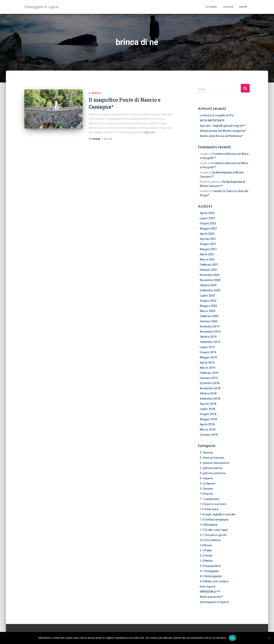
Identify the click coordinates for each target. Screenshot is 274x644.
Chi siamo (211, 7)
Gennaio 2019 (209, 378)
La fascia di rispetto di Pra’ (217, 115)
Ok (232, 638)
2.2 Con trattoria (210, 540)
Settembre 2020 (210, 290)
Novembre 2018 (210, 388)
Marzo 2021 (208, 259)
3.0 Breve (206, 545)
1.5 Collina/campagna (214, 520)
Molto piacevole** (212, 597)
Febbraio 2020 (209, 316)
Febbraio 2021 (209, 265)
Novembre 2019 (210, 332)
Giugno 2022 (208, 223)
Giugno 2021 (208, 244)
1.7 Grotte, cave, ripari (214, 530)
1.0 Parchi (206, 494)
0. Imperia (206, 478)
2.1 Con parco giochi (213, 535)
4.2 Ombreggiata (211, 576)
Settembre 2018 (210, 399)
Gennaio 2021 (209, 270)
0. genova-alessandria (215, 463)
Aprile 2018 (207, 424)
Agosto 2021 (208, 239)
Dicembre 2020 (210, 275)
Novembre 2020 (210, 280)
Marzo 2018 (208, 430)
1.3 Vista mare (209, 509)
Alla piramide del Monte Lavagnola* (223, 131)
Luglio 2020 (207, 296)
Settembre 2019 (210, 342)
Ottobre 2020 (208, 285)
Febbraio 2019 (209, 373)
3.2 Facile (206, 556)
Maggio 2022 (208, 229)
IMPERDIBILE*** (210, 592)
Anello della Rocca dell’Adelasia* (221, 136)
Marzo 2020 (208, 311)
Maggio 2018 (208, 419)
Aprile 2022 (207, 234)
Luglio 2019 (207, 347)
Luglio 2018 (207, 409)
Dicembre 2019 (210, 326)
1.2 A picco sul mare (213, 504)
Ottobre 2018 (208, 393)
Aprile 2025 (207, 213)
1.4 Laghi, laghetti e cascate (218, 514)
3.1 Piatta (206, 550)
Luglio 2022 (207, 218)
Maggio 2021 (208, 249)
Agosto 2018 (208, 404)
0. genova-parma (211, 468)
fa (107, 139)
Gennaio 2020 (209, 321)
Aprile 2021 (207, 254)
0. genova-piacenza (213, 473)
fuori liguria (208, 587)
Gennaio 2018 (209, 435)
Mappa (243, 7)
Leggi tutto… (150, 132)
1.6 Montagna (209, 525)
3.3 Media (206, 561)
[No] (269, 638)
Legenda (228, 7)
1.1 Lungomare (210, 499)
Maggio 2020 (208, 306)
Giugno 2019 (208, 352)
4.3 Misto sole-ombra (214, 581)
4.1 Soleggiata (209, 571)
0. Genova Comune (212, 458)
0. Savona (206, 489)
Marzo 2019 (208, 368)
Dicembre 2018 (210, 383)
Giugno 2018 (208, 414)
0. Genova (95, 93)
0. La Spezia (208, 483)
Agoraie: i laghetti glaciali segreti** (223, 126)
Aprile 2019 (207, 363)
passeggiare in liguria (214, 602)
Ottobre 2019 (208, 337)
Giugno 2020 (208, 301)
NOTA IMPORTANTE (212, 121)
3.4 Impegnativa (210, 566)
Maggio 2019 (208, 357)
